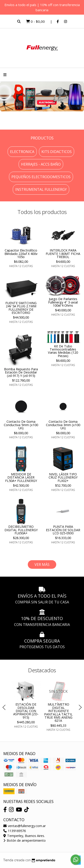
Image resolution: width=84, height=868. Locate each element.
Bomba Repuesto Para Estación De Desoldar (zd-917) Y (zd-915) (21, 372)
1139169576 (15, 831)
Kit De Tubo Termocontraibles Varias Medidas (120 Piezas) (63, 351)
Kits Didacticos (57, 152)
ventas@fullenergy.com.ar (25, 826)
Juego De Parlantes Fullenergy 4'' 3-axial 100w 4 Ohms (63, 302)
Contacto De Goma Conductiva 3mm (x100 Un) (63, 425)
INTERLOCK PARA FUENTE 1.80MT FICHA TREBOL (63, 254)
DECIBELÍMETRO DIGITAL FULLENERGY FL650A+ (21, 530)
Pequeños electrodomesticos (41, 177)
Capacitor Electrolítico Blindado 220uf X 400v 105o (21, 254)
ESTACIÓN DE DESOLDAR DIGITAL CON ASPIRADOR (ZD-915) (26, 711)
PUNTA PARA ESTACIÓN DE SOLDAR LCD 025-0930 (63, 530)
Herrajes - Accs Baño (41, 164)
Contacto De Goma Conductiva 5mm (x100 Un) (21, 425)
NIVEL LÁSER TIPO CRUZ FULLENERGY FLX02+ (63, 477)
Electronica (22, 152)
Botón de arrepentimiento (25, 840)
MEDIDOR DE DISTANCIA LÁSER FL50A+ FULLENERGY (21, 477)
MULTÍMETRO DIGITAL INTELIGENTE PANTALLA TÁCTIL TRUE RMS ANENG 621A (58, 713)
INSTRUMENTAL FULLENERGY (41, 189)
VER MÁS (42, 564)
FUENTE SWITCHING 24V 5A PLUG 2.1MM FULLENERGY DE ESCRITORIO (21, 308)
